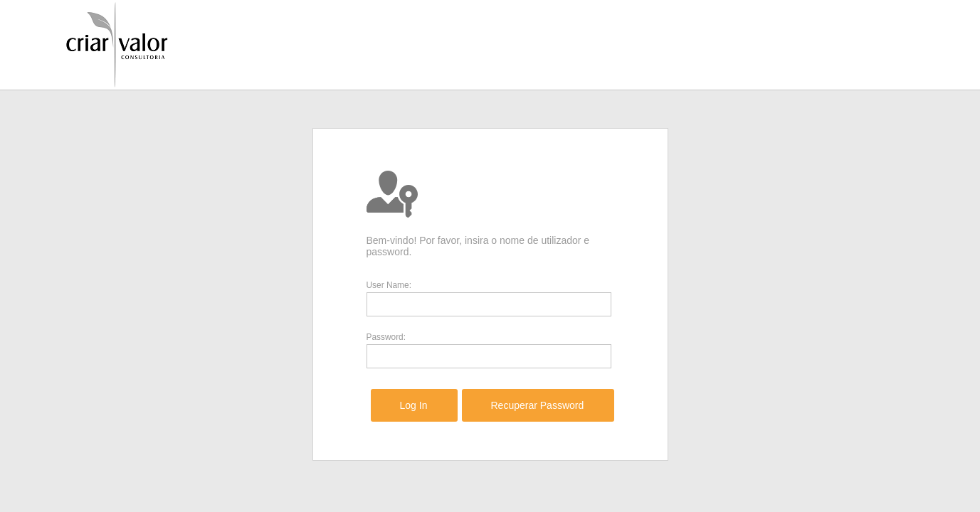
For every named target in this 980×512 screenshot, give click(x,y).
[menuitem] (414, 405)
